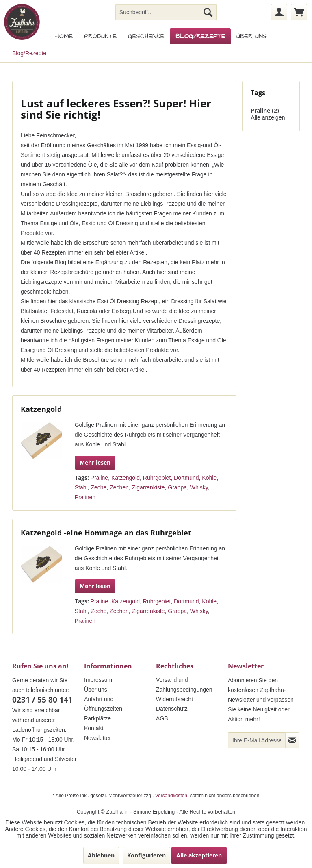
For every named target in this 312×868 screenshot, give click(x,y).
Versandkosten (171, 796)
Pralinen (85, 497)
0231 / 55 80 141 (42, 700)
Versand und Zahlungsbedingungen (184, 685)
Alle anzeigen (268, 117)
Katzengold (41, 409)
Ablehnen (101, 855)
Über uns (96, 690)
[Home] (64, 36)
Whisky (199, 487)
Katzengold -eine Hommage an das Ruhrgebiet (106, 533)
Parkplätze (97, 718)
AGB (162, 718)
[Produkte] (100, 36)
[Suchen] (208, 12)
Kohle (209, 478)
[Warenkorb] (299, 12)
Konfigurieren (146, 855)
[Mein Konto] (279, 12)
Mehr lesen (95, 462)
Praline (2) (265, 110)
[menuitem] (166, 12)
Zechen (119, 487)
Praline (100, 478)
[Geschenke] (146, 36)
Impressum (98, 680)
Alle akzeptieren (199, 855)
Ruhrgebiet (157, 478)
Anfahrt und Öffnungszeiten (103, 704)
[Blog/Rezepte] (200, 36)
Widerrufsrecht (174, 699)
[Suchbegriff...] (166, 12)
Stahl (81, 487)
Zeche (99, 487)
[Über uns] (252, 36)
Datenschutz (172, 709)
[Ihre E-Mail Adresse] (257, 740)
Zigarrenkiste (148, 487)
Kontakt (94, 728)
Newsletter (97, 738)
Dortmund (186, 478)
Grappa (177, 487)
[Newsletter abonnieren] (292, 740)
